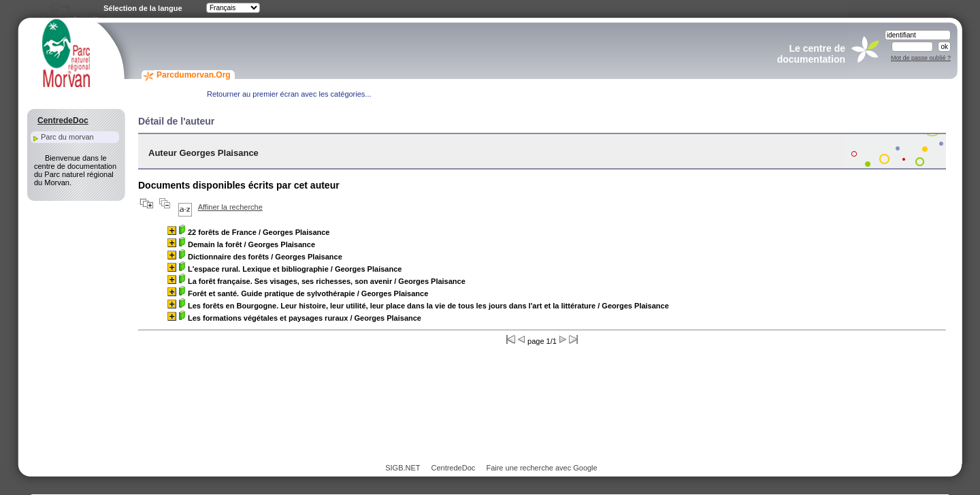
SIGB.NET (403, 468)
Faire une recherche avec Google (541, 468)
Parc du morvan (67, 137)
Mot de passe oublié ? (921, 58)
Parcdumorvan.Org (194, 75)
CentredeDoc (453, 468)
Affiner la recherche (230, 207)
